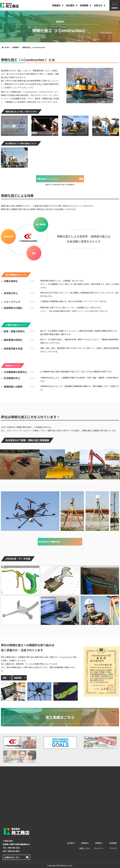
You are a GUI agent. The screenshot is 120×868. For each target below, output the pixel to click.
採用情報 (84, 5)
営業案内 (56, 5)
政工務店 (9, 5)
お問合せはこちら (12, 857)
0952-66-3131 (14, 848)
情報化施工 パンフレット (48, 179)
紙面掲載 (18, 678)
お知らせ (98, 5)
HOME (7, 47)
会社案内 (70, 5)
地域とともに (85, 848)
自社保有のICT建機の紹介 (50, 542)
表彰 (5, 678)
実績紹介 (99, 843)
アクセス (113, 848)
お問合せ (115, 8)
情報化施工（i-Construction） (34, 47)
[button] (14, 126)
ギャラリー (99, 848)
